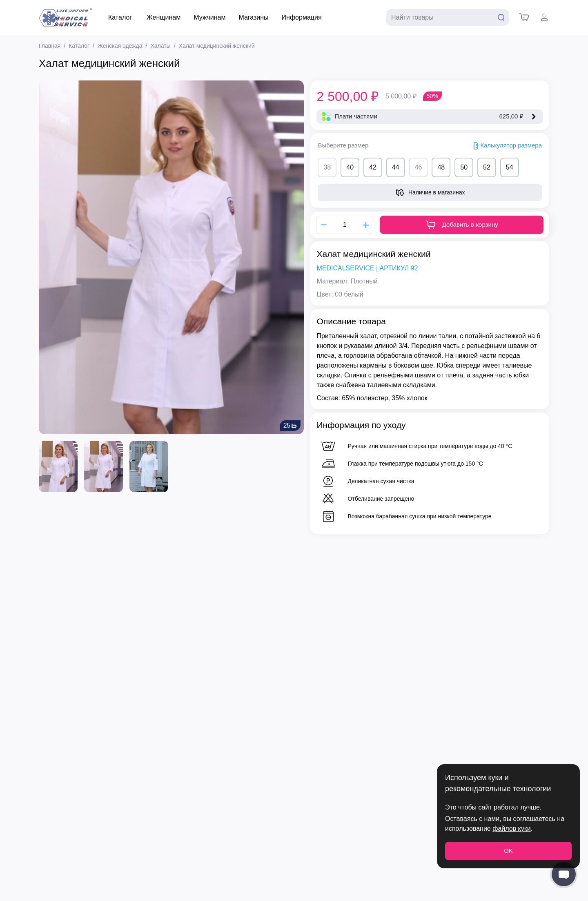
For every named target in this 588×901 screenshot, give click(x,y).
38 (327, 167)
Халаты (160, 46)
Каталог (120, 17)
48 (441, 167)
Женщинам (164, 17)
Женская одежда (120, 46)
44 (396, 167)
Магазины (253, 17)
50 (464, 167)
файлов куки (511, 829)
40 (350, 167)
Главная (50, 46)
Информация (302, 17)
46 (419, 167)
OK (508, 851)
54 (510, 167)
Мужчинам (209, 17)
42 (373, 167)
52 (487, 167)
